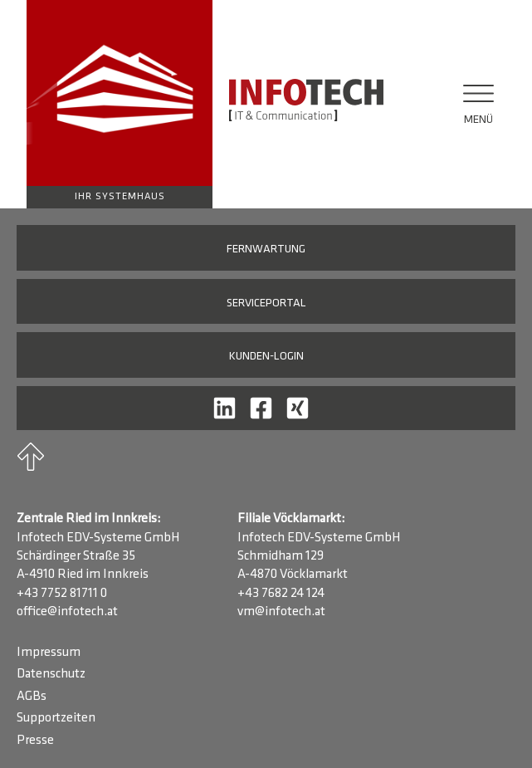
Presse (35, 741)
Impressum (49, 653)
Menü (478, 120)
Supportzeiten (56, 718)
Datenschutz (51, 674)
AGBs (32, 697)
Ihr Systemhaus (120, 197)
